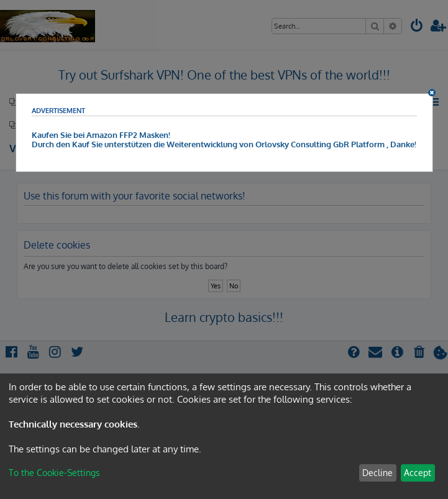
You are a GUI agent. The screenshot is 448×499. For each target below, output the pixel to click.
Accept (418, 473)
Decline (377, 473)
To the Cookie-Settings (54, 473)
